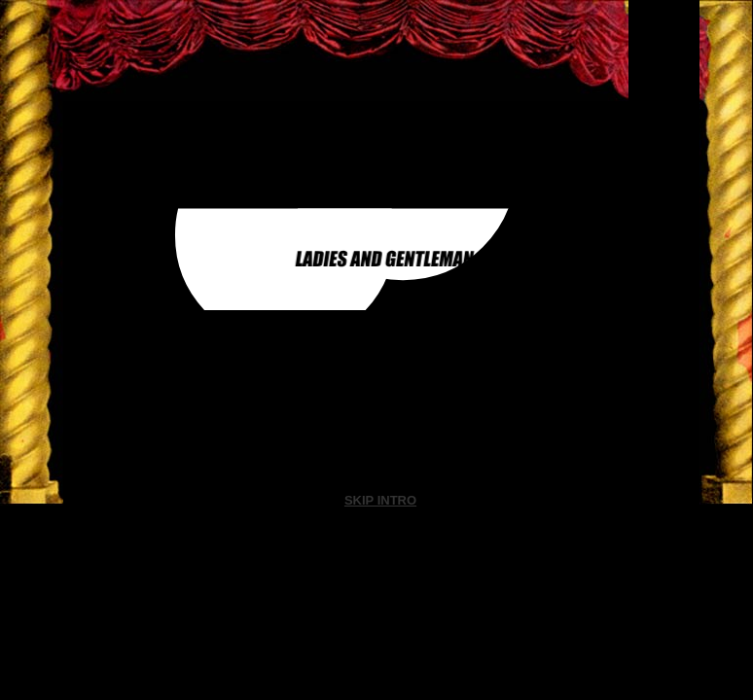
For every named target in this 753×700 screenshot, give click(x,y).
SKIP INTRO (380, 500)
